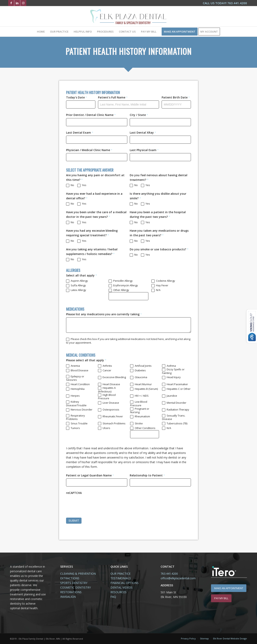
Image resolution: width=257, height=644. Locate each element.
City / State (139, 115)
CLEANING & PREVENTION (78, 574)
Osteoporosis (109, 410)
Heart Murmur (141, 384)
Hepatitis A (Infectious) (107, 390)
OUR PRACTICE (120, 574)
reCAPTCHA (74, 493)
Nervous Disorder (79, 410)
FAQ (113, 597)
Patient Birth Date (176, 97)
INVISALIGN (68, 597)
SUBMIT (74, 521)
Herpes (73, 396)
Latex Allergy (76, 290)
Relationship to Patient (147, 475)
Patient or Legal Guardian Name (90, 475)
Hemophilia (75, 389)
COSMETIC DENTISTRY (75, 587)
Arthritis (105, 366)
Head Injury (171, 377)
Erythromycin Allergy (123, 286)
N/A (156, 290)
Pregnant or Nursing (140, 411)
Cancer (105, 371)
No (70, 185)
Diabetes (138, 371)
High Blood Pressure (107, 397)
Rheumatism (140, 417)
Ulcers (104, 428)
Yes (82, 185)
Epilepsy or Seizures (75, 378)
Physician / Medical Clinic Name (89, 150)
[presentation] (97, 504)
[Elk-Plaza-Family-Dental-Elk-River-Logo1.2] (128, 16)
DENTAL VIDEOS (121, 587)
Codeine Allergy (163, 281)
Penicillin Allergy (121, 281)
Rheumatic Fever (110, 417)
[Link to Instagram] (23, 3)
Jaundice (170, 396)
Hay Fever (160, 286)
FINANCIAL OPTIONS (124, 583)
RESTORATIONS (71, 592)
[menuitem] (224, 3)
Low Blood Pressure (139, 403)
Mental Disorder (174, 403)
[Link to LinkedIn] (17, 3)
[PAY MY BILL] (221, 598)
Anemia (73, 366)
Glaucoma (139, 377)
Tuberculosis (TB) (175, 424)
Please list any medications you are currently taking (104, 314)
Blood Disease (77, 371)
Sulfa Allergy (76, 286)
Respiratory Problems (75, 417)
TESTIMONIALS (121, 578)
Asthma (169, 366)
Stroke (136, 424)
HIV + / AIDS (139, 396)
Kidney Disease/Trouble (76, 403)
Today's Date (76, 97)
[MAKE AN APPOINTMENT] (229, 588)
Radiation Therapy (176, 410)
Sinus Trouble (77, 424)
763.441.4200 (169, 574)
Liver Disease (109, 403)
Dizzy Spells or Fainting (173, 371)
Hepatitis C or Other (176, 389)
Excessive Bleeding (112, 377)
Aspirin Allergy (77, 281)
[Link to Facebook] (11, 3)
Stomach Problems (112, 424)
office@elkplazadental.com (178, 578)
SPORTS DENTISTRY (74, 583)
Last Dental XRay (143, 133)
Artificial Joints (141, 366)
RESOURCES (118, 592)
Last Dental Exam (80, 133)
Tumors (73, 428)
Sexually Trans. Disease (174, 417)
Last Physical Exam (144, 150)
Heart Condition (78, 384)
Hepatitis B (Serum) (144, 389)
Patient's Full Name (113, 97)
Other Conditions (143, 428)
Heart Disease (109, 384)
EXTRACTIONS (70, 578)
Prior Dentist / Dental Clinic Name (91, 115)
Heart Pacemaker (175, 384)
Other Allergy (119, 290)
